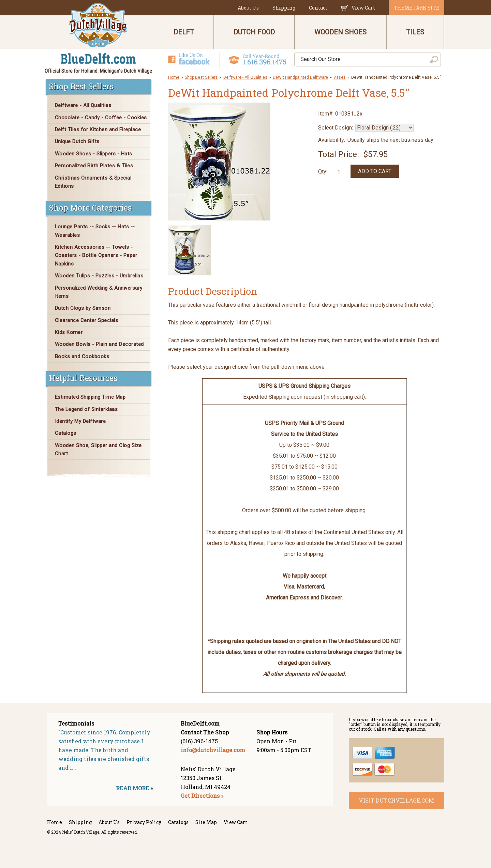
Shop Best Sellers (201, 77)
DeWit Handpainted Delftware (300, 77)
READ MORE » (134, 788)
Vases (340, 77)
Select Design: (336, 128)
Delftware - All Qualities (245, 77)
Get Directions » (202, 796)
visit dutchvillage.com (396, 800)
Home (174, 77)
